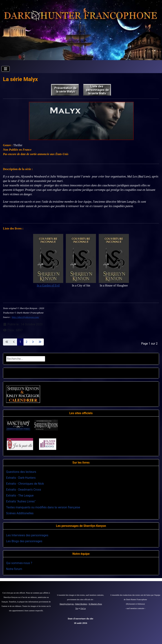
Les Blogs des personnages (24, 541)
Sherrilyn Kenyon (67, 604)
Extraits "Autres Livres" (21, 501)
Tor (77, 608)
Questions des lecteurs (21, 472)
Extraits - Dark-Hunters (21, 478)
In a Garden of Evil (48, 285)
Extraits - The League (20, 495)
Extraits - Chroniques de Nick (25, 484)
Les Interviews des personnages (27, 535)
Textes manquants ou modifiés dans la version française (43, 507)
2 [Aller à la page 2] (27, 342)
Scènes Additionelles (20, 513)
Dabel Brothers (81, 604)
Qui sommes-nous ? (19, 563)
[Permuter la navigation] (6, 69)
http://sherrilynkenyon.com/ (26, 317)
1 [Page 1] (20, 342)
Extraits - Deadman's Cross (24, 490)
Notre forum (14, 569)
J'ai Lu (83, 608)
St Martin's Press (95, 604)
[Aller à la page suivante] (33, 342)
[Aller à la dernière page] (40, 342)
